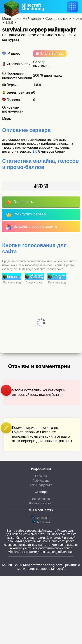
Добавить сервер (41, 503)
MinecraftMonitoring (33, 7)
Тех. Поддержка (41, 485)
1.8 (35, 151)
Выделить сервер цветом (32, 227)
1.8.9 (37, 85)
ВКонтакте (41, 517)
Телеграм (41, 522)
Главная (41, 476)
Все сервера (41, 499)
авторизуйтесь (24, 395)
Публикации (41, 481)
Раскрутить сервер (26, 215)
